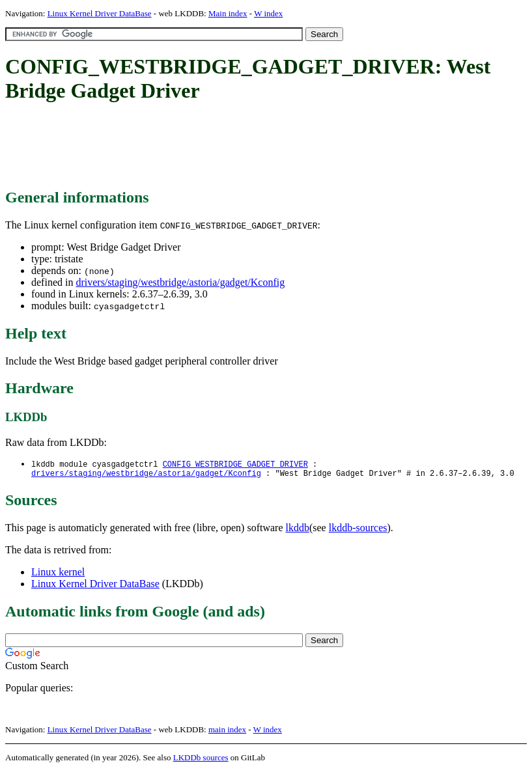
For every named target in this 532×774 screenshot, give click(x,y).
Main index (228, 13)
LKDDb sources (201, 760)
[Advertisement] (242, 146)
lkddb (298, 530)
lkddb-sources (358, 530)
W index (268, 13)
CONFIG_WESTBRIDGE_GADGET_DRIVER (235, 464)
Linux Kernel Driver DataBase (100, 13)
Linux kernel (58, 574)
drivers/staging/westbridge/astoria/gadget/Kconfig (180, 282)
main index (227, 732)
